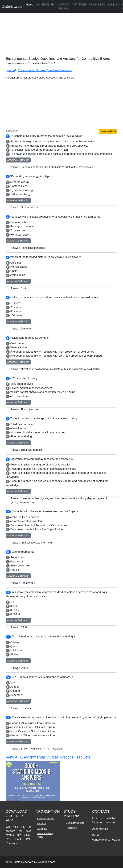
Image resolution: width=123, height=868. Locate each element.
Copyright (42, 829)
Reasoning (71, 828)
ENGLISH (48, 5)
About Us (42, 824)
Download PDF (108, 131)
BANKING (114, 5)
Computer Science (75, 823)
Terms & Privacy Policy (45, 835)
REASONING (97, 5)
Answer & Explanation (18, 160)
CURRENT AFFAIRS (63, 7)
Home (30, 5)
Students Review (45, 819)
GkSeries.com (12, 7)
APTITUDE (79, 5)
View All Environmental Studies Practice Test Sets (48, 757)
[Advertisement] (61, 34)
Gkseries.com (47, 862)
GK (38, 5)
